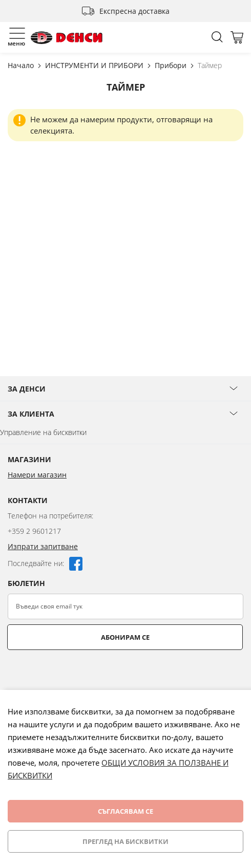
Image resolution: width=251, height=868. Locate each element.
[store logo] (67, 38)
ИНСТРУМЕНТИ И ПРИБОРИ (95, 65)
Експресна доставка (134, 11)
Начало (22, 65)
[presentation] (86, 675)
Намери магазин (37, 475)
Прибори (172, 65)
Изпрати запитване (43, 546)
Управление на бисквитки (43, 432)
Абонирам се (125, 637)
